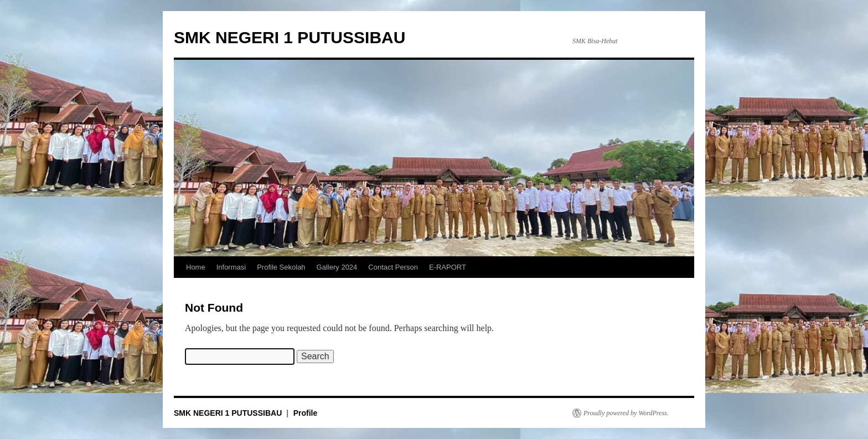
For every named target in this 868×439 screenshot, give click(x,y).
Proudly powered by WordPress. (626, 413)
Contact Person (393, 267)
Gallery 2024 (337, 267)
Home (196, 267)
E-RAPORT (448, 267)
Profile (306, 413)
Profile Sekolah (281, 267)
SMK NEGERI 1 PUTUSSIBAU (290, 37)
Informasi (231, 267)
